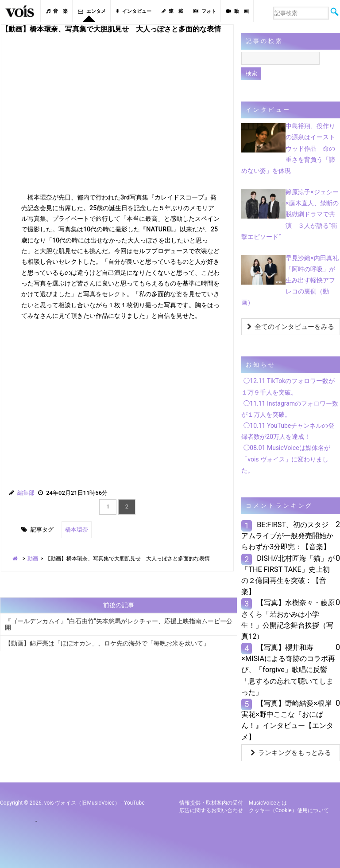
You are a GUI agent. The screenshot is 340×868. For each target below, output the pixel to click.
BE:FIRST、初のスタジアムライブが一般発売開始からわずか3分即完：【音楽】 (287, 536)
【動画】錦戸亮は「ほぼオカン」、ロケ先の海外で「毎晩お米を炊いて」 (107, 643)
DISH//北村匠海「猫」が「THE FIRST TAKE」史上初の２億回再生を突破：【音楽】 (288, 575)
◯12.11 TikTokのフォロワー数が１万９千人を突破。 (288, 386)
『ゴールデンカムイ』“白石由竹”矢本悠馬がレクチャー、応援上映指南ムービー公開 (119, 624)
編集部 (26, 493)
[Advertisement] (117, 398)
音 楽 (57, 11)
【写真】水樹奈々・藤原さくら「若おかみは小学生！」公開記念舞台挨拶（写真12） (288, 620)
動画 (33, 559)
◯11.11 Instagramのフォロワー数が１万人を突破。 (290, 409)
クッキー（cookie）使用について (289, 810)
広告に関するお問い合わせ (211, 810)
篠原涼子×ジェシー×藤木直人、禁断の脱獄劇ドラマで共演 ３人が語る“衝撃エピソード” (290, 214)
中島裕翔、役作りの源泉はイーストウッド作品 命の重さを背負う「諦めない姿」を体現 (288, 148)
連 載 (172, 11)
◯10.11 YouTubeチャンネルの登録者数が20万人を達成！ (288, 431)
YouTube (134, 803)
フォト (205, 11)
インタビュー (134, 11)
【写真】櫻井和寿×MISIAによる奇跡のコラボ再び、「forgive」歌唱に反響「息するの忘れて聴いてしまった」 (288, 670)
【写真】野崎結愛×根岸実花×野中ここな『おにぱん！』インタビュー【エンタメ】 (287, 720)
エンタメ (92, 11)
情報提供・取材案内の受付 (211, 803)
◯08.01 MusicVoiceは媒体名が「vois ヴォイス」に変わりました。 (286, 459)
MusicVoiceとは (268, 803)
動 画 (238, 11)
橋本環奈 (77, 530)
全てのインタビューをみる (291, 327)
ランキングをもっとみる (291, 753)
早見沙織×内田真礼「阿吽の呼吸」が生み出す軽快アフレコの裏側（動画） (290, 280)
